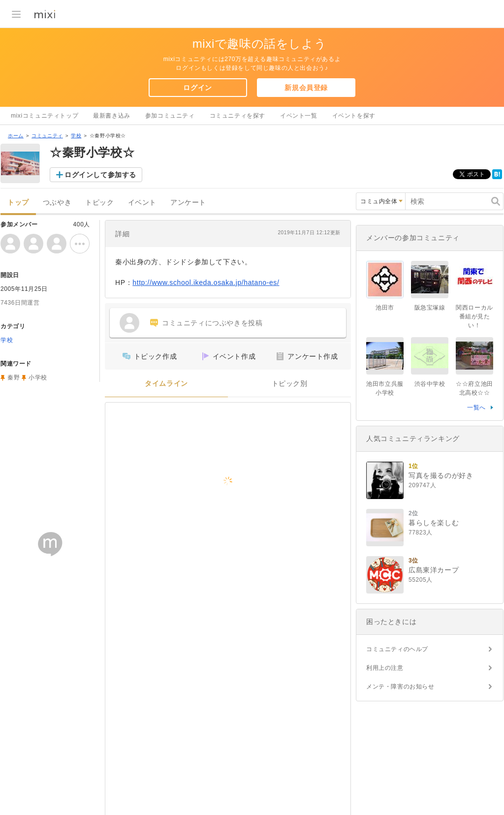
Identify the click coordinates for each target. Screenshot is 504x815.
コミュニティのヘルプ (397, 649)
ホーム (16, 136)
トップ (18, 203)
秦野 (14, 377)
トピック (99, 203)
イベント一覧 (299, 116)
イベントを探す (354, 116)
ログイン (197, 88)
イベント (142, 203)
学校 (76, 136)
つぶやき (57, 203)
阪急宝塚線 (430, 308)
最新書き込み (112, 116)
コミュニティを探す (237, 116)
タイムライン (166, 384)
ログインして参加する (100, 175)
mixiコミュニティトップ (45, 116)
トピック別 (290, 384)
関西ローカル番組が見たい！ (474, 316)
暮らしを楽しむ (434, 523)
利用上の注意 (385, 668)
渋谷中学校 (430, 384)
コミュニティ (47, 136)
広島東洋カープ (434, 570)
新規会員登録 (306, 88)
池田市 (385, 308)
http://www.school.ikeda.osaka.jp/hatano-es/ (206, 282)
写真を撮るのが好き (441, 475)
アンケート (188, 203)
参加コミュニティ (170, 116)
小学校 (38, 377)
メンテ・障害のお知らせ (400, 687)
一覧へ (476, 407)
